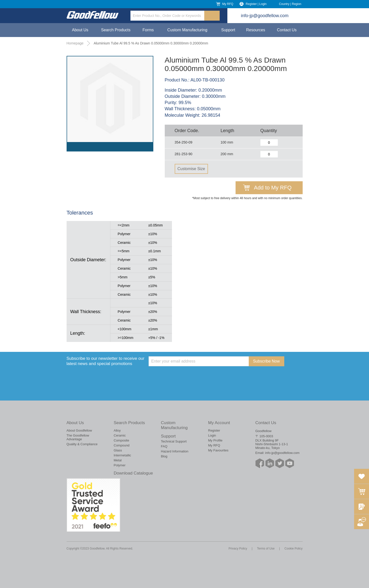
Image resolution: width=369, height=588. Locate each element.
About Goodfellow (79, 430)
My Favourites (218, 450)
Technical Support (174, 441)
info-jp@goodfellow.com (265, 16)
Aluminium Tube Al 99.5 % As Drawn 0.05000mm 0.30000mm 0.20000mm (151, 43)
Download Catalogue (133, 473)
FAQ (164, 446)
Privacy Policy (238, 549)
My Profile (215, 440)
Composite (122, 440)
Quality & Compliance (82, 444)
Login (212, 435)
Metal (118, 460)
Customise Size (191, 169)
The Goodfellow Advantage (78, 437)
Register (214, 430)
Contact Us (287, 30)
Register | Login (256, 4)
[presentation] (186, 376)
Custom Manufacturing (187, 30)
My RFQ (228, 4)
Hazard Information (175, 451)
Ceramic (120, 435)
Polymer (120, 465)
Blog (164, 456)
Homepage (75, 43)
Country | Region (290, 4)
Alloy (117, 430)
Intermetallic (123, 455)
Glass (118, 450)
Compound (122, 445)
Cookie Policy (294, 549)
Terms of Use (266, 549)
